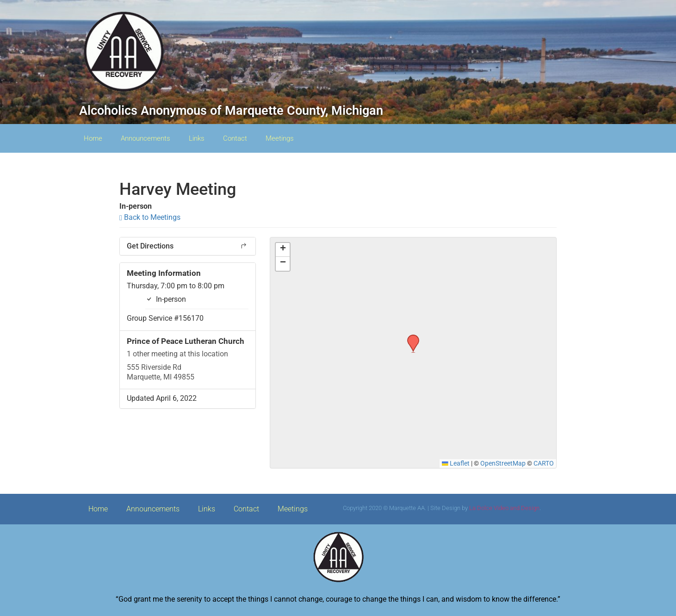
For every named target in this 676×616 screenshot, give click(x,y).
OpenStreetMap (503, 463)
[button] (410, 337)
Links (197, 138)
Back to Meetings (150, 217)
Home (93, 138)
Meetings (280, 138)
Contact (235, 138)
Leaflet (456, 463)
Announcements (146, 138)
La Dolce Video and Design (504, 508)
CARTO (544, 463)
